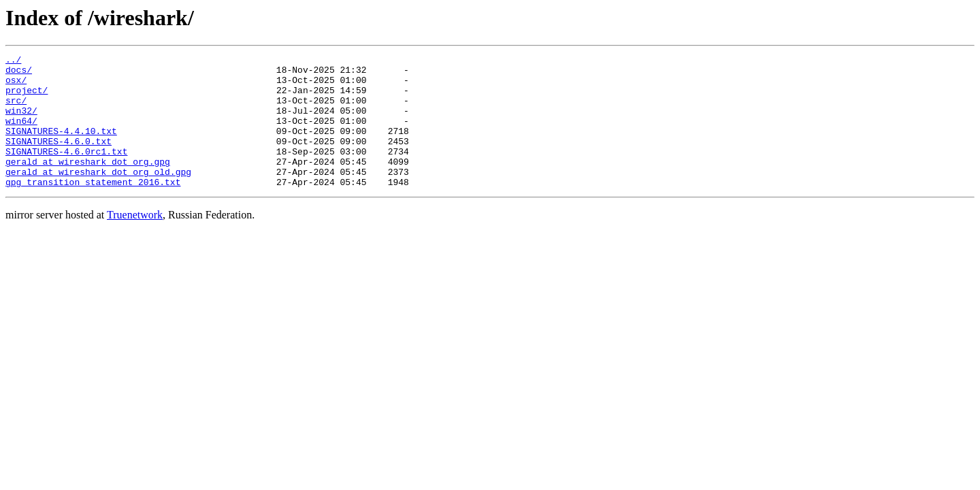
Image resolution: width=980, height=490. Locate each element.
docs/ (19, 73)
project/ (27, 98)
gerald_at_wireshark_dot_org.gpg (88, 184)
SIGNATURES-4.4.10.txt (61, 147)
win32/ (21, 122)
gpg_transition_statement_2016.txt (93, 208)
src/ (16, 110)
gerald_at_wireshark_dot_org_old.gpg (98, 196)
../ (13, 61)
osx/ (16, 86)
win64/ (21, 135)
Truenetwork (135, 241)
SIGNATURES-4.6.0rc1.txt (66, 171)
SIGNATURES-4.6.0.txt (59, 159)
